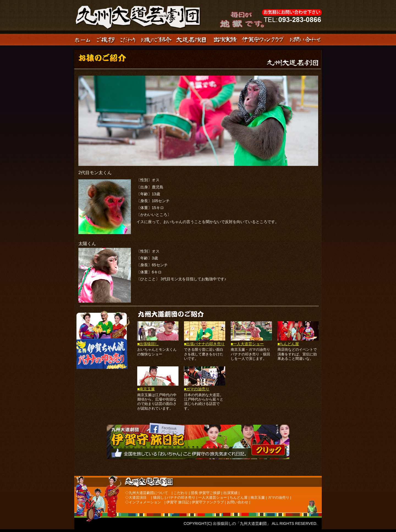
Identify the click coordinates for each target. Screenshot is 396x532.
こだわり (128, 39)
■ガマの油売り (197, 389)
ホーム (84, 39)
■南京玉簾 (146, 389)
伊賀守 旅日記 (178, 502)
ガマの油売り (279, 497)
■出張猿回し (148, 344)
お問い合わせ (306, 39)
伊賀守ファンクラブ (264, 39)
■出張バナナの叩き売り (204, 344)
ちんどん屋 (239, 497)
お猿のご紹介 (156, 39)
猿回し (159, 497)
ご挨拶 (106, 39)
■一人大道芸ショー (247, 344)
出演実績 (225, 39)
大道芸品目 (193, 39)
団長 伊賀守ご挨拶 (206, 493)
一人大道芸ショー (213, 497)
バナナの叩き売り (181, 497)
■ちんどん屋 (288, 344)
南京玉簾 (258, 497)
